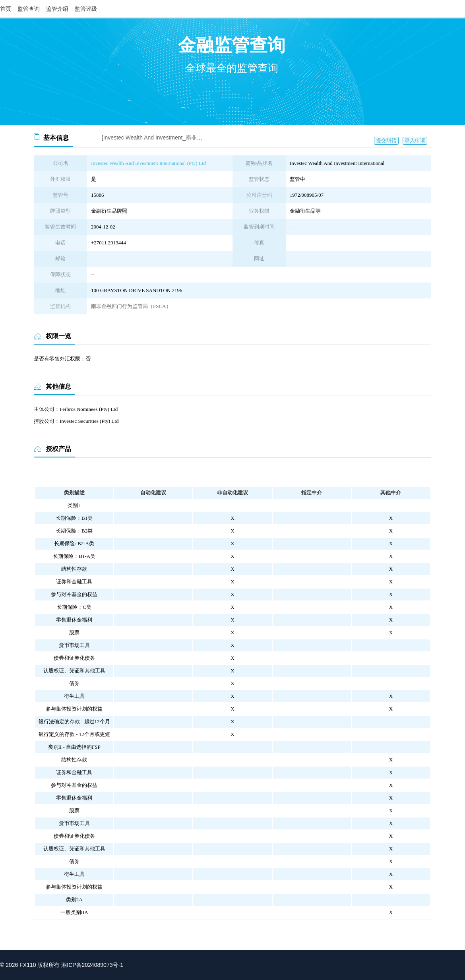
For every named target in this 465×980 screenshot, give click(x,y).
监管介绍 (57, 9)
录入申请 (415, 140)
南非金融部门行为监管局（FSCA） (131, 306)
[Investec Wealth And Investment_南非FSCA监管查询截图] (174, 138)
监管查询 (29, 9)
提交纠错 (386, 140)
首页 (6, 9)
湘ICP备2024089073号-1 (92, 965)
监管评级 (86, 9)
